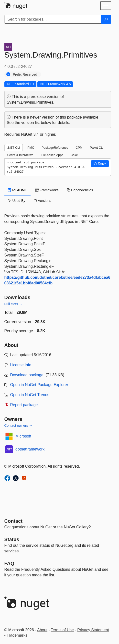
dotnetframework (30, 449)
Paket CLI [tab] (97, 148)
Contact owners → (18, 425)
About (42, 630)
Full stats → (13, 304)
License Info (21, 365)
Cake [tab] (74, 155)
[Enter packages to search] (53, 19)
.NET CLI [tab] (14, 148)
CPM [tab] (79, 148)
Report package (24, 405)
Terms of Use (62, 630)
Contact (13, 521)
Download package (27, 375)
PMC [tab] (31, 148)
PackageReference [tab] (55, 148)
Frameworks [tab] (47, 190)
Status (12, 539)
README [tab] (18, 190)
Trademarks (17, 635)
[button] (100, 164)
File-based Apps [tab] (52, 155)
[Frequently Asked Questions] (9, 563)
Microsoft (23, 436)
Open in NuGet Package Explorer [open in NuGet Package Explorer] (39, 385)
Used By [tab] (17, 201)
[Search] (106, 19)
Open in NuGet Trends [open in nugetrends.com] (30, 395)
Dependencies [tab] (80, 190)
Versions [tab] (42, 201)
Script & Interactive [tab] (20, 155)
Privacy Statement (93, 630)
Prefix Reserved (25, 74)
